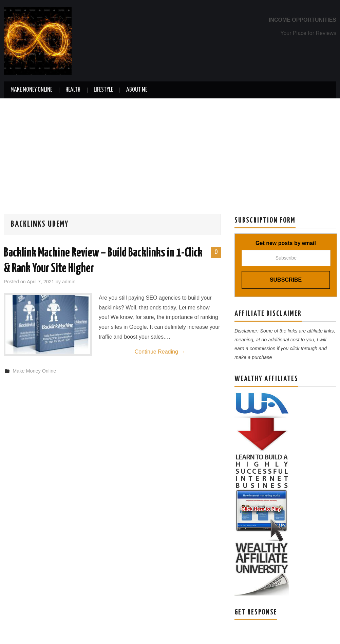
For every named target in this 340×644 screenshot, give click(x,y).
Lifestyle (103, 90)
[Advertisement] (170, 149)
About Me (137, 90)
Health (73, 90)
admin (69, 282)
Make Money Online (31, 90)
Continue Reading (160, 352)
